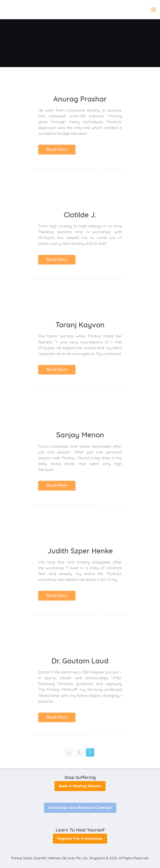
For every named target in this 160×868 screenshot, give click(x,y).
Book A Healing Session (80, 786)
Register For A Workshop (80, 839)
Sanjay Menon (80, 435)
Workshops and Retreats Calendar (80, 808)
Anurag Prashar (80, 99)
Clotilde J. (80, 215)
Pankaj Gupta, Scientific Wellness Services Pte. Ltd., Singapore (58, 858)
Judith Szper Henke (80, 551)
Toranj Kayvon (80, 325)
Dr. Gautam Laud (80, 661)
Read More (57, 150)
